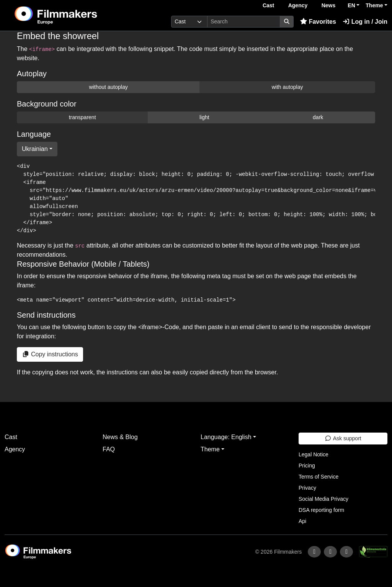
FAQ (109, 449)
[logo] (74, 15)
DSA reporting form (321, 510)
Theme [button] (374, 5)
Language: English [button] (226, 437)
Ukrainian (35, 149)
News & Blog (120, 437)
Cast (268, 5)
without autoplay (109, 87)
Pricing (307, 466)
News (329, 5)
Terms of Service (318, 477)
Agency (298, 5)
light (204, 117)
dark (318, 117)
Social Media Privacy (323, 499)
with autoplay (287, 87)
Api (302, 521)
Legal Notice (314, 454)
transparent (82, 117)
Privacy (307, 488)
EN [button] (351, 5)
